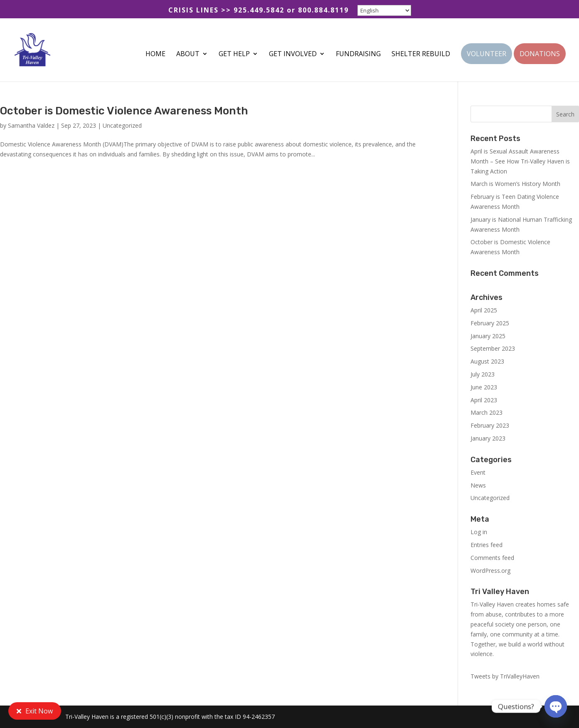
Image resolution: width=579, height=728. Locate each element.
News (478, 485)
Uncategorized (122, 125)
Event (478, 472)
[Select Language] (384, 10)
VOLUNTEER (487, 54)
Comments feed (492, 558)
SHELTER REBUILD (421, 54)
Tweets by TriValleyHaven (505, 676)
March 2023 (487, 412)
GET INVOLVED (293, 54)
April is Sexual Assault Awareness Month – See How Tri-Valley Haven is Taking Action (520, 161)
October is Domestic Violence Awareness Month (124, 111)
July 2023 (483, 374)
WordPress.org (490, 571)
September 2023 (493, 348)
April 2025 (484, 310)
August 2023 (487, 361)
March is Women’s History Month (515, 184)
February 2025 (490, 323)
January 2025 (488, 336)
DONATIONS (540, 54)
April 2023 (484, 400)
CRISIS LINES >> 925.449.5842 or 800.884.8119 (259, 11)
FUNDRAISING (358, 54)
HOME (155, 54)
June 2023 (484, 387)
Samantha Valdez (31, 125)
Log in (479, 532)
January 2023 (488, 438)
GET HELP (234, 54)
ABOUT (188, 54)
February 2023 (490, 425)
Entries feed (487, 545)
